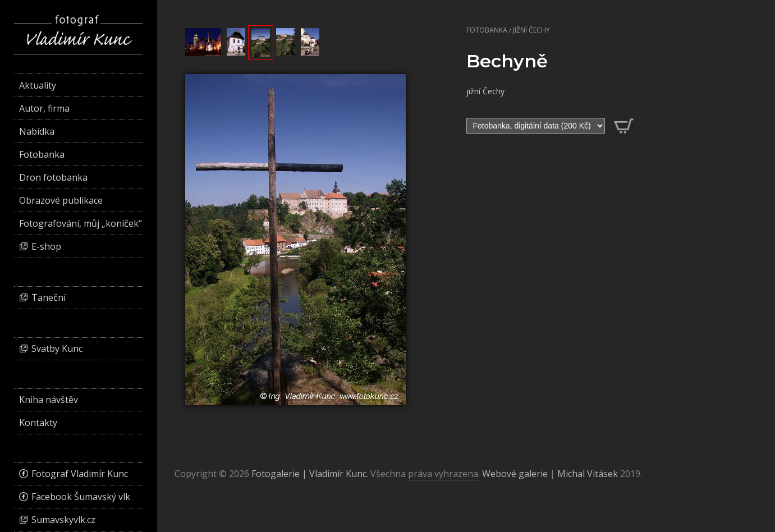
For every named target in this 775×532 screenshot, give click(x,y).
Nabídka (37, 131)
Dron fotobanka (53, 177)
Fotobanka (487, 30)
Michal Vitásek (588, 474)
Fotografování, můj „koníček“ (81, 223)
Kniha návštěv (49, 400)
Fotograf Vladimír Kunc (80, 474)
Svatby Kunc (57, 348)
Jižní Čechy (531, 30)
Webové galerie (515, 474)
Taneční (49, 297)
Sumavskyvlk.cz (63, 520)
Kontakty (38, 423)
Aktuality (38, 85)
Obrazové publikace (61, 200)
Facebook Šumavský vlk (81, 497)
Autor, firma (44, 108)
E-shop (46, 246)
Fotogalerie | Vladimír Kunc (309, 474)
